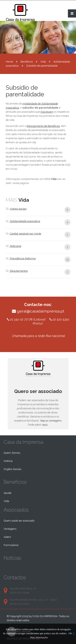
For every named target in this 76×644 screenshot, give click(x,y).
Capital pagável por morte (23, 234)
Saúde (7, 493)
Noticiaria (13, 246)
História (8, 461)
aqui (45, 425)
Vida (43, 62)
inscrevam (47, 112)
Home (9, 62)
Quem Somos (12, 453)
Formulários (11, 545)
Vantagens (10, 529)
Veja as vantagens (51, 421)
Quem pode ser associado (19, 521)
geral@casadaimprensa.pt (41, 311)
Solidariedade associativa (23, 221)
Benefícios (27, 62)
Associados (16, 510)
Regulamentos (17, 271)
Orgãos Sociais (12, 469)
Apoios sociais (16, 209)
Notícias (12, 558)
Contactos (15, 577)
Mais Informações (39, 637)
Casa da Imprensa (24, 442)
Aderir (7, 537)
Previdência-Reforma (21, 258)
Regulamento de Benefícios (43, 126)
